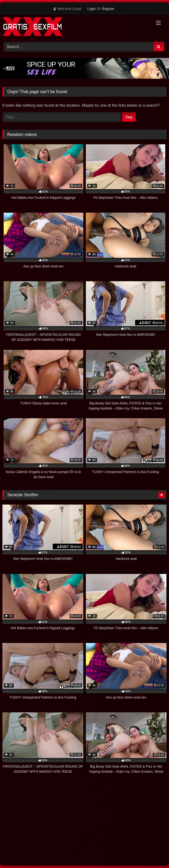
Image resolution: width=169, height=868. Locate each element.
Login (91, 9)
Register (108, 9)
